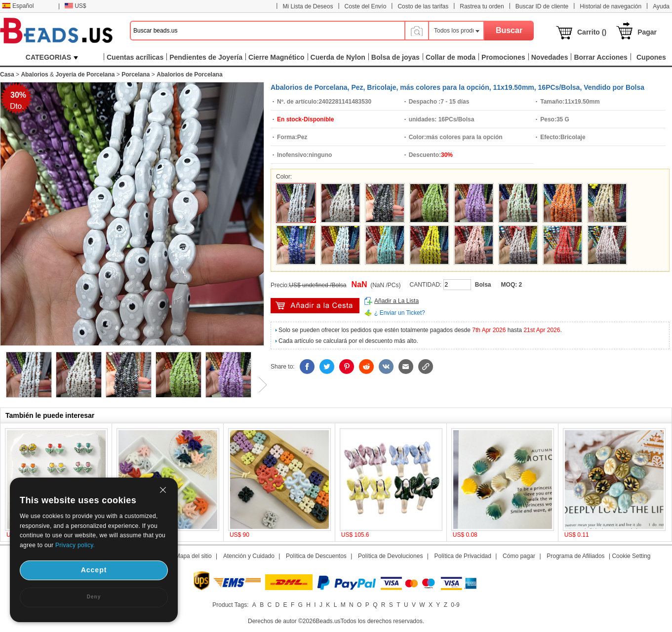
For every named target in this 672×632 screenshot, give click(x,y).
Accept (94, 570)
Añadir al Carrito (315, 306)
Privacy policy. (75, 545)
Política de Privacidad (463, 556)
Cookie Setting (631, 556)
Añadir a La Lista (396, 301)
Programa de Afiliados (575, 556)
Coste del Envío (366, 6)
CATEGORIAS (52, 57)
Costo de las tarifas (423, 6)
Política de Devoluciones (390, 556)
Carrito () (592, 32)
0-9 (455, 605)
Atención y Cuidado (249, 556)
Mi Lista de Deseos (308, 6)
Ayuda (661, 6)
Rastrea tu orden (482, 6)
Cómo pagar (519, 556)
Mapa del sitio (194, 556)
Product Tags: (230, 605)
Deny (94, 597)
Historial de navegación (611, 6)
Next (259, 385)
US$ (75, 6)
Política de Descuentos (316, 556)
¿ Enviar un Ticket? (400, 313)
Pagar (647, 32)
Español (18, 6)
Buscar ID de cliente (542, 6)
